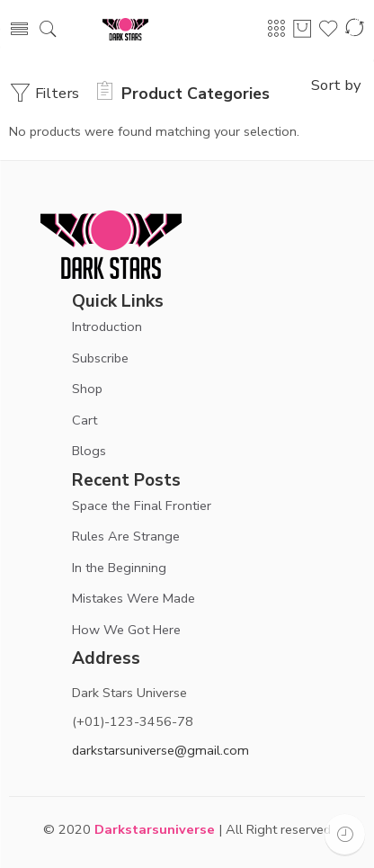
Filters (44, 93)
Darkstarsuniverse (155, 829)
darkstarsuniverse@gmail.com (160, 750)
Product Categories (183, 94)
